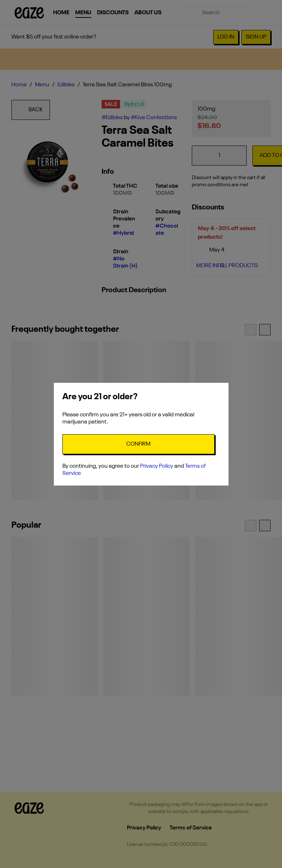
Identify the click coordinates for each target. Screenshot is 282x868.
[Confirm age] (139, 444)
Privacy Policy (157, 466)
